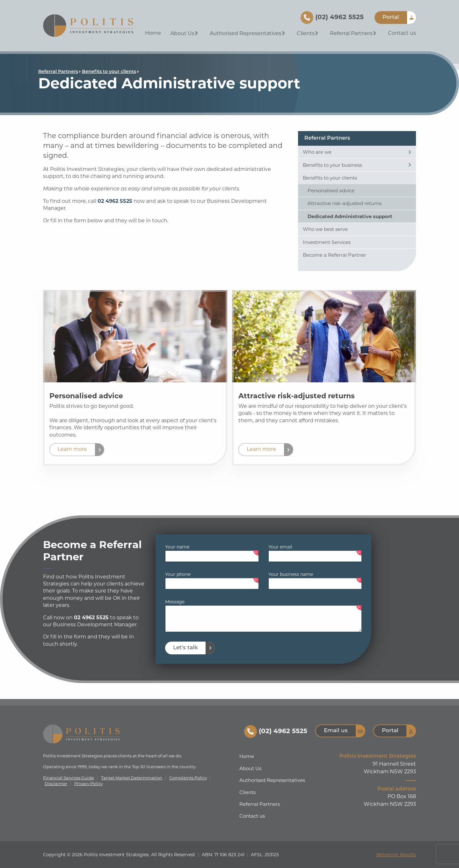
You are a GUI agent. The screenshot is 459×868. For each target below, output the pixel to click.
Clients (308, 33)
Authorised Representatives (248, 33)
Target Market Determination (132, 778)
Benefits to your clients (109, 72)
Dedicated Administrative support (350, 216)
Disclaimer (56, 784)
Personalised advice (331, 191)
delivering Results (396, 855)
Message (175, 602)
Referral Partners (354, 33)
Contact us (402, 33)
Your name (177, 547)
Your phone (178, 574)
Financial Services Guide (69, 778)
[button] (77, 450)
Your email (280, 547)
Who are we (317, 152)
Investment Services (327, 242)
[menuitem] (153, 34)
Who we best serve (325, 229)
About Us (185, 33)
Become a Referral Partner (335, 255)
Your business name (291, 574)
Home (153, 33)
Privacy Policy (88, 784)
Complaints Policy (188, 778)
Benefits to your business (332, 165)
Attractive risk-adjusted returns (345, 203)
